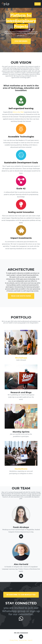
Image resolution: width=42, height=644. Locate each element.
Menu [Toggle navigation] (38, 4)
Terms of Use (23, 640)
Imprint (30, 640)
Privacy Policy (14, 640)
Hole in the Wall (18, 112)
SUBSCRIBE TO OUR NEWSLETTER (21, 595)
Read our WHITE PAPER (21, 296)
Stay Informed (21, 41)
